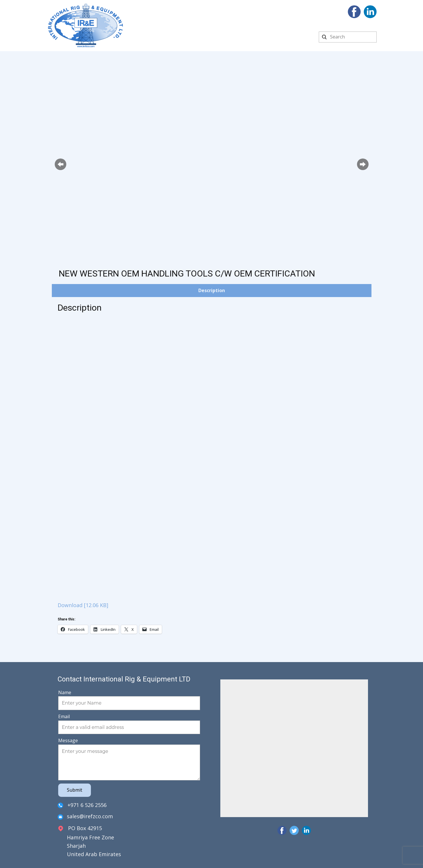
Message (68, 740)
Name (65, 692)
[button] (61, 164)
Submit (75, 790)
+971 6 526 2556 (82, 805)
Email (64, 716)
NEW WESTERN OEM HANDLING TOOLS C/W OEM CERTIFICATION (187, 273)
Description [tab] (212, 290)
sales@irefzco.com (85, 817)
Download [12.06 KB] (83, 605)
